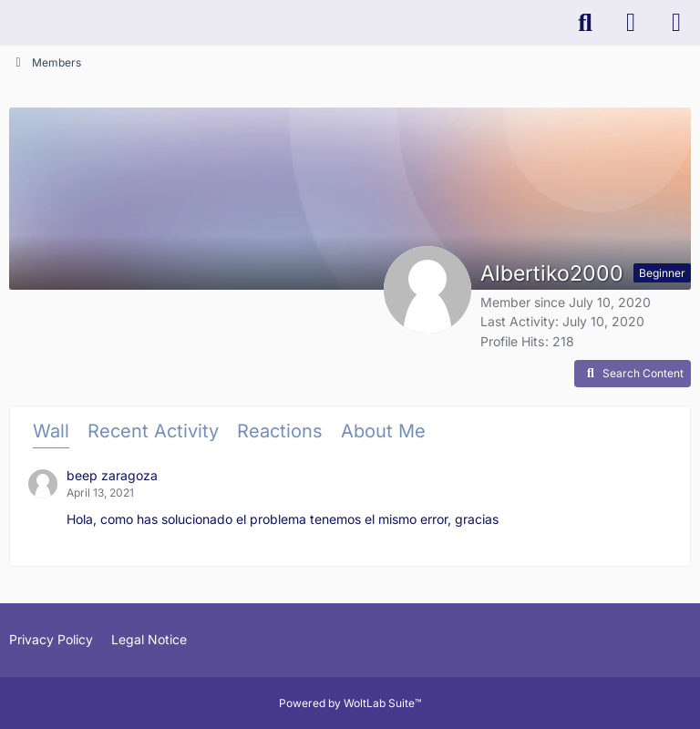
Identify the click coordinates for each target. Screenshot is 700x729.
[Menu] (676, 23)
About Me (383, 431)
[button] (633, 374)
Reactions (280, 431)
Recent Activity (153, 431)
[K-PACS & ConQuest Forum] (9, 23)
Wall (51, 431)
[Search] (585, 23)
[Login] (631, 23)
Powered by (350, 703)
